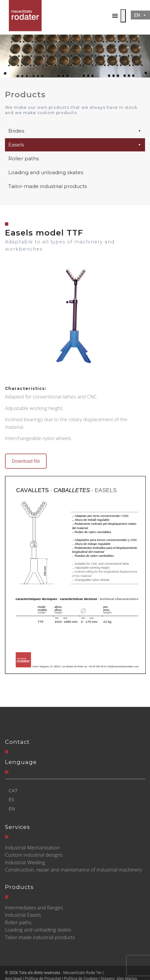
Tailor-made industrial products (48, 186)
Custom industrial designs (34, 855)
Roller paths (24, 158)
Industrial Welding (25, 862)
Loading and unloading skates (46, 172)
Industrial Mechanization (32, 847)
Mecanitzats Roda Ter (82, 973)
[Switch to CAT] (13, 790)
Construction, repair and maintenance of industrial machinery (73, 869)
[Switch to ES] (13, 799)
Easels (75, 145)
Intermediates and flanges (34, 907)
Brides (75, 131)
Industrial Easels (23, 915)
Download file (26, 461)
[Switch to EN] (13, 809)
